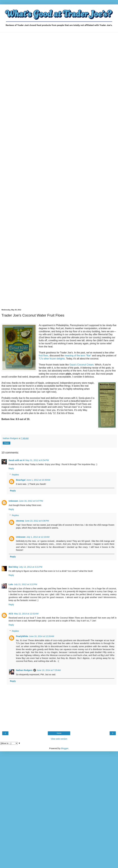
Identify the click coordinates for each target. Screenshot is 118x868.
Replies (15, 475)
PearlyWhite (22, 636)
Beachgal (21, 480)
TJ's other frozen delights (52, 359)
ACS (11, 614)
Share (6, 443)
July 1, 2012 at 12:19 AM (38, 537)
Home (59, 733)
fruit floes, (44, 356)
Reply (11, 468)
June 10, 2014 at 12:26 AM (42, 636)
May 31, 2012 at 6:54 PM (37, 460)
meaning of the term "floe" (78, 356)
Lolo (11, 584)
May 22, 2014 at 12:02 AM (26, 614)
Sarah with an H (17, 460)
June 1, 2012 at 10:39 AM (38, 480)
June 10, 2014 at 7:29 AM (49, 670)
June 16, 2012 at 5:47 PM (31, 501)
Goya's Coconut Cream (81, 365)
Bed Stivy (13, 567)
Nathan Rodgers (24, 670)
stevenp (20, 521)
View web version (59, 739)
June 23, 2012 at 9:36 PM (37, 521)
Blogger (65, 748)
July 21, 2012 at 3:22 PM (25, 584)
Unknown (13, 501)
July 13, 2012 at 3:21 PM (31, 567)
